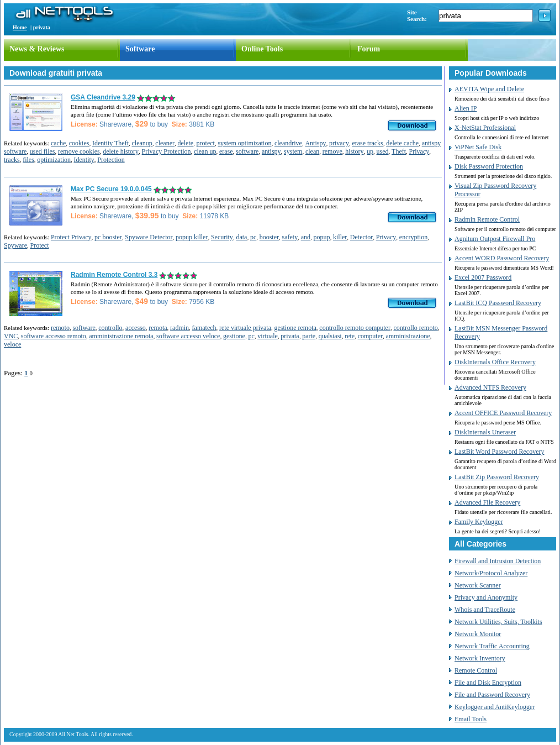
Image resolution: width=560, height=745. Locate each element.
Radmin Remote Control (487, 219)
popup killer (192, 237)
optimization (54, 160)
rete (350, 336)
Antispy (315, 143)
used (383, 151)
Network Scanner (478, 585)
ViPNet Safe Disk (478, 147)
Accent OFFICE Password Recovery (503, 413)
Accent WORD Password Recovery (502, 258)
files (28, 160)
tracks (12, 160)
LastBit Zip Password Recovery (497, 477)
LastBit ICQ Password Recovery (498, 303)
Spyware (15, 245)
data (241, 237)
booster (269, 237)
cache (58, 143)
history (354, 151)
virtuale (268, 336)
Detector (361, 237)
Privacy (419, 151)
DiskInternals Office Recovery (495, 362)
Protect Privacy (71, 237)
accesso (136, 328)
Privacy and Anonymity (486, 597)
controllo (110, 328)
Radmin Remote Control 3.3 (114, 275)
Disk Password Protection (489, 166)
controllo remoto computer (355, 328)
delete (185, 143)
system (293, 151)
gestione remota (295, 328)
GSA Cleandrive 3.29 (103, 97)
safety (290, 237)
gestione (234, 336)
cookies (79, 143)
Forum (369, 49)
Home (20, 27)
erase (226, 151)
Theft (399, 151)
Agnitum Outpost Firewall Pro (495, 239)
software (247, 151)
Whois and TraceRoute (485, 610)
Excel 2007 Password (483, 277)
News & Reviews (37, 49)
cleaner (165, 143)
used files (43, 151)
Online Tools (262, 49)
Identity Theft (110, 143)
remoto (60, 328)
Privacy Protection (167, 151)
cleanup (142, 143)
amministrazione (408, 336)
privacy (339, 143)
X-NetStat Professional (485, 128)
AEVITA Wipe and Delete (489, 89)
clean (312, 151)
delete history (121, 151)
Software (140, 49)
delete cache (402, 143)
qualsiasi (330, 336)
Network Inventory (480, 658)
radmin (179, 328)
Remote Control (476, 670)
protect (206, 143)
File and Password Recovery (492, 695)
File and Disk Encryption (488, 683)
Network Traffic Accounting (492, 646)
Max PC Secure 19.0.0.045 (111, 189)
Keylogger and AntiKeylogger (495, 707)
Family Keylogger (479, 522)
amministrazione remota (121, 336)
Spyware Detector (149, 237)
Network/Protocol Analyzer (491, 573)
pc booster (108, 237)
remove (332, 151)
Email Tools (471, 719)
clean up (205, 151)
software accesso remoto (54, 336)
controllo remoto (415, 328)
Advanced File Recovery (487, 502)
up (370, 151)
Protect (40, 245)
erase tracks (367, 143)
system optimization (244, 143)
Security (222, 237)
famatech (204, 328)
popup (322, 237)
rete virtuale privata (245, 328)
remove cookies (79, 151)
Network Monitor (478, 634)
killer (340, 237)
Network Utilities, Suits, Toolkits (498, 622)
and (306, 237)
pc (253, 237)
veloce (12, 344)
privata (290, 336)
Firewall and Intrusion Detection (498, 561)
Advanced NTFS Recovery (490, 387)
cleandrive (288, 143)
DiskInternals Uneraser (485, 432)
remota (158, 328)
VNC (11, 336)
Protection (111, 160)
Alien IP (466, 108)
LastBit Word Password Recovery (499, 452)
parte (309, 336)
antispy (271, 151)
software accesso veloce (188, 336)
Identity (84, 160)
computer (370, 336)
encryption (413, 237)
